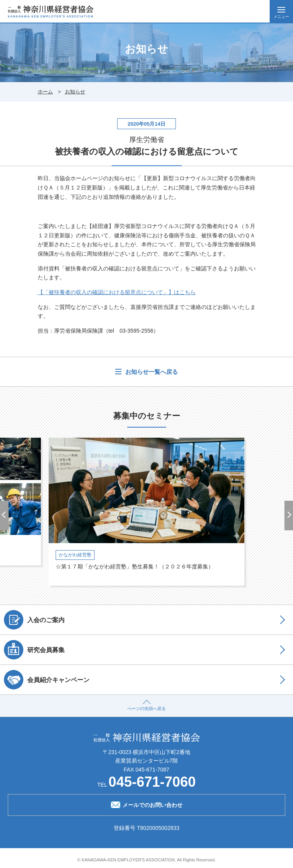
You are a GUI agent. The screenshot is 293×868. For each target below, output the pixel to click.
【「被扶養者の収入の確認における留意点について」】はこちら (117, 292)
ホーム (45, 92)
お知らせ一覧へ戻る (150, 372)
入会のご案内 (34, 620)
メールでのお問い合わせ (146, 804)
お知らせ (75, 92)
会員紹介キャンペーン (47, 680)
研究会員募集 (34, 650)
